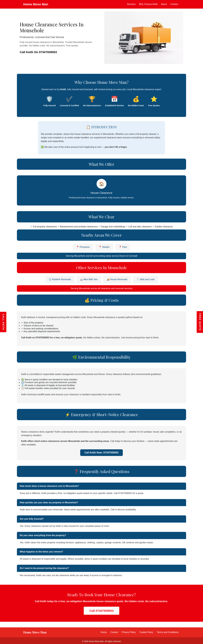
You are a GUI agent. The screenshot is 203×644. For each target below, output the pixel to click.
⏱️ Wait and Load (145, 279)
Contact (174, 4)
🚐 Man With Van (89, 279)
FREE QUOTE (200, 322)
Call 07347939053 (101, 611)
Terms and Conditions (168, 632)
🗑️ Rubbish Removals (60, 279)
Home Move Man (36, 4)
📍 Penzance (83, 247)
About (164, 4)
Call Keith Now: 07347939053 (101, 453)
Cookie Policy (146, 632)
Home (104, 632)
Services (131, 4)
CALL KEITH (3, 322)
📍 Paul (123, 247)
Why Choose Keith (148, 4)
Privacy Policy (129, 632)
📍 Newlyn (104, 247)
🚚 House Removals (117, 279)
